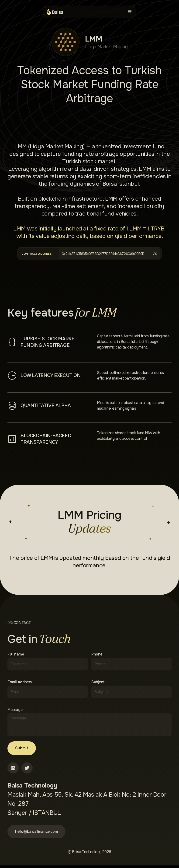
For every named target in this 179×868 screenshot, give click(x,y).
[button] (130, 12)
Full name (16, 654)
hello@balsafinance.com (40, 833)
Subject (98, 682)
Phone (97, 654)
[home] (55, 12)
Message (15, 710)
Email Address (20, 682)
